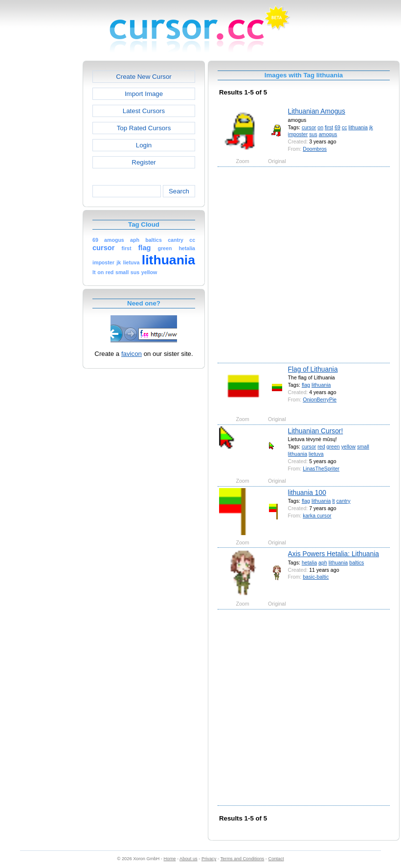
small (363, 446)
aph (323, 563)
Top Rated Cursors (144, 128)
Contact (276, 859)
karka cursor (317, 516)
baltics (356, 563)
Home (170, 859)
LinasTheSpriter (321, 469)
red (321, 446)
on (320, 127)
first (329, 127)
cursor (309, 127)
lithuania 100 (307, 493)
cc (345, 127)
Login (144, 145)
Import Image (144, 94)
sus (313, 134)
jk (371, 127)
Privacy (209, 859)
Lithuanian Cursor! (316, 431)
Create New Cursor (144, 77)
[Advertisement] (97, 264)
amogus (328, 134)
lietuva (316, 454)
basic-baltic (316, 577)
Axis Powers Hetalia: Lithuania (334, 554)
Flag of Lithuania (313, 369)
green (333, 446)
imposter (298, 134)
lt (333, 501)
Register (144, 162)
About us (189, 859)
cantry (344, 501)
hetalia (309, 563)
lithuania (358, 127)
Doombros (315, 149)
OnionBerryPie (320, 399)
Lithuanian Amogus (317, 111)
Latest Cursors (144, 111)
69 (337, 127)
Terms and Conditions (242, 859)
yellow (348, 446)
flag (306, 385)
